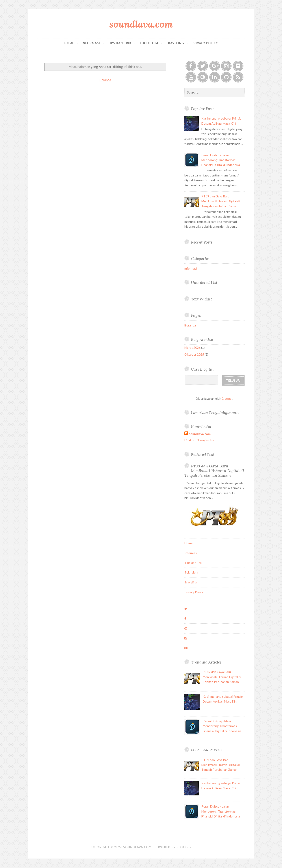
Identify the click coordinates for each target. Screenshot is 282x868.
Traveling (175, 43)
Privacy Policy (205, 43)
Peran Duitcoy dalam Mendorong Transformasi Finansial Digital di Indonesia (221, 160)
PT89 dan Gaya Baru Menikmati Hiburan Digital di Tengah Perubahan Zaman (221, 201)
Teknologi (149, 43)
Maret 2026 (192, 348)
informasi (191, 268)
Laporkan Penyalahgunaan (215, 413)
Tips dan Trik (120, 43)
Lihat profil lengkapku (199, 440)
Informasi (91, 43)
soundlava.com (141, 24)
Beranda (105, 80)
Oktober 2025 (194, 354)
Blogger (227, 398)
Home (69, 43)
